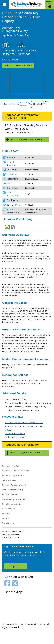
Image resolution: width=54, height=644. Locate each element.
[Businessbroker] (27, 4)
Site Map (6, 513)
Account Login (9, 509)
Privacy (5, 518)
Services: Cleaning (10, 60)
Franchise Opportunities (13, 475)
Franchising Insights (12, 504)
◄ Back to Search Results (18, 66)
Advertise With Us (10, 494)
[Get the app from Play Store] (38, 605)
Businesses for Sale (11, 466)
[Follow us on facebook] (7, 583)
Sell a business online (15, 434)
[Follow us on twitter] (15, 583)
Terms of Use (8, 523)
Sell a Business (9, 480)
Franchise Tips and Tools (13, 499)
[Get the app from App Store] (15, 605)
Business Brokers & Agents (15, 485)
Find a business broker (15, 437)
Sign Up (16, 566)
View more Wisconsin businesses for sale (24, 423)
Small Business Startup (13, 490)
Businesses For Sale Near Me (15, 471)
